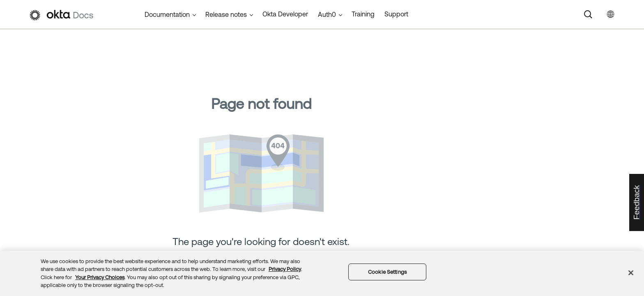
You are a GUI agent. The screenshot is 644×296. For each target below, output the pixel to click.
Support (396, 14)
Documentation (167, 14)
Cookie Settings (387, 272)
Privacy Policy (285, 269)
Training (363, 14)
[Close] (631, 273)
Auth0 (327, 14)
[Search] (588, 14)
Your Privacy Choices (100, 277)
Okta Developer (285, 14)
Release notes (226, 14)
